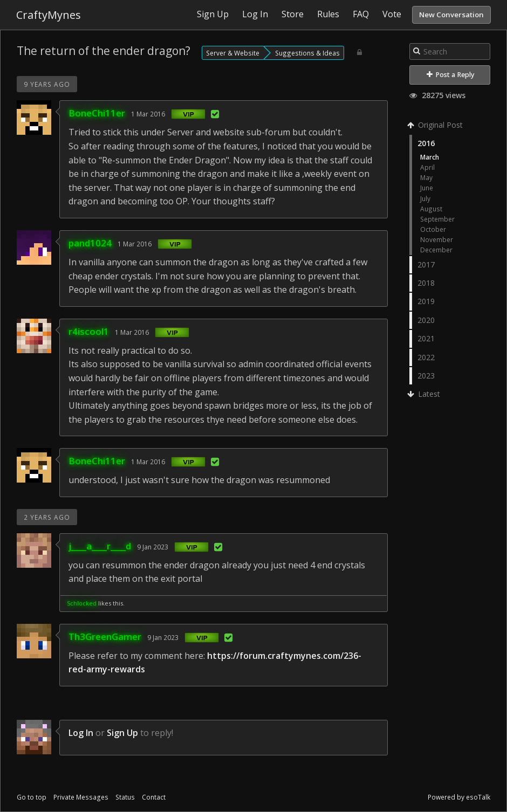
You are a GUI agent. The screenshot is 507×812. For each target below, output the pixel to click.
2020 (426, 320)
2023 (426, 376)
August (431, 209)
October (433, 229)
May (426, 177)
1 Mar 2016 (148, 114)
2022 (426, 357)
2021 (426, 338)
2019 (426, 301)
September (437, 219)
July (425, 198)
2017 (426, 264)
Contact (154, 797)
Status (125, 797)
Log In (81, 733)
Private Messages (81, 797)
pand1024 (90, 243)
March (430, 157)
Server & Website (233, 53)
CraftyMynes (49, 15)
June (427, 188)
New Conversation (451, 15)
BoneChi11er (97, 113)
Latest (425, 394)
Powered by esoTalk (459, 797)
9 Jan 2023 (153, 547)
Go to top (32, 797)
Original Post (436, 125)
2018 (426, 283)
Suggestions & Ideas (307, 53)
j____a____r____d (100, 546)
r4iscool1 (89, 331)
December (436, 250)
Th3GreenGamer (105, 636)
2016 (426, 143)
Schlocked (82, 603)
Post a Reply (451, 75)
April (427, 167)
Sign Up (122, 733)
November (437, 239)
